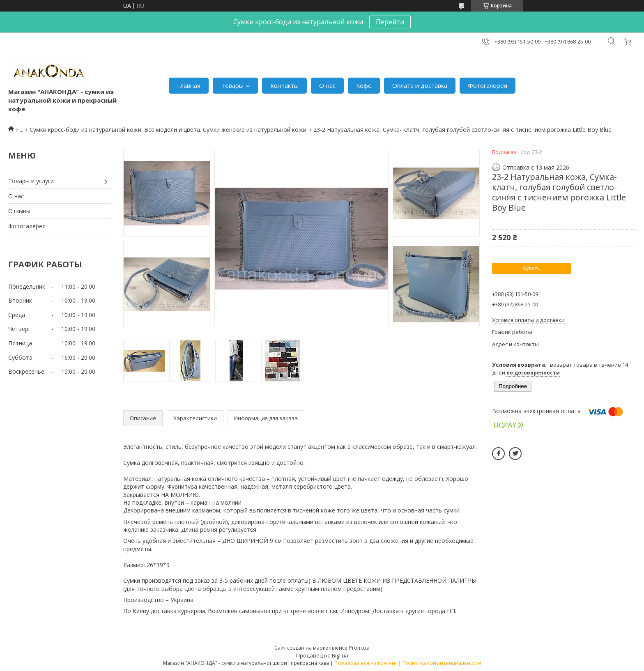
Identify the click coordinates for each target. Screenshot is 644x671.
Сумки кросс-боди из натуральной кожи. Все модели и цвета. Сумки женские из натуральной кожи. (169, 130)
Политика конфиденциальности (442, 663)
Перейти (390, 22)
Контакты (284, 85)
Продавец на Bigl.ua (322, 655)
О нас (327, 85)
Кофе (364, 85)
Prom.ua (359, 648)
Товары (232, 85)
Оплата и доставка (420, 85)
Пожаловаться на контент (366, 663)
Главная (189, 85)
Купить (531, 268)
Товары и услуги (31, 181)
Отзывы (19, 211)
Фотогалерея (488, 85)
